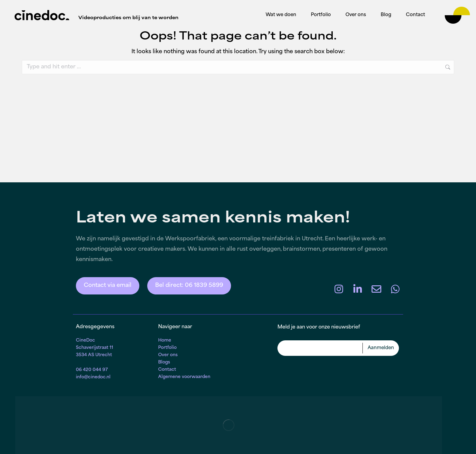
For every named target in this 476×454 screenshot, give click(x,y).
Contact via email (108, 285)
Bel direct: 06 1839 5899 (189, 285)
